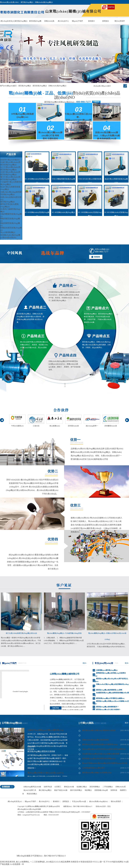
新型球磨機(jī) (95, 787)
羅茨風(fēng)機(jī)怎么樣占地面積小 (108, 710)
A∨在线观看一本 (17, 864)
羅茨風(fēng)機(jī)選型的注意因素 (41, 751)
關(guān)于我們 (77, 21)
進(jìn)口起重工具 (30, 790)
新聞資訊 (106, 21)
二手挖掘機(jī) (108, 787)
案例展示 (91, 21)
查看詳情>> (32, 768)
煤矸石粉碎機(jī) (76, 790)
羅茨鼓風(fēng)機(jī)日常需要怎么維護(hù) (110, 698)
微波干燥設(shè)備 (61, 790)
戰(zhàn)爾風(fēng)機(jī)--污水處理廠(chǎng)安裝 (64, 633)
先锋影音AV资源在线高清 (81, 862)
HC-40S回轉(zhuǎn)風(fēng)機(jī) (63, 212)
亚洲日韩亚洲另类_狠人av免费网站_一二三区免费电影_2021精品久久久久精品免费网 (35, 862)
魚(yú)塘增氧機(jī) (8, 232)
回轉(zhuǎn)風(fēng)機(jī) (49, 22)
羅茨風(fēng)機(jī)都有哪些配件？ (107, 707)
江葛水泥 (36, 426)
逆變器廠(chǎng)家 (101, 790)
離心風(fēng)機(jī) (45, 790)
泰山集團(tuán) (55, 426)
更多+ (85, 663)
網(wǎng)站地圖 (35, 809)
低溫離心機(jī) (82, 787)
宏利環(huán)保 (73, 426)
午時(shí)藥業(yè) (17, 426)
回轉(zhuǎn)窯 (121, 787)
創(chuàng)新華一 (92, 426)
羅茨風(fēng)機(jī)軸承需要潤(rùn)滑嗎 (109, 690)
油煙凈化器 (48, 787)
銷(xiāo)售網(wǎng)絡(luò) (99, 801)
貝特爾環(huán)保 (111, 426)
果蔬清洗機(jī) (32, 794)
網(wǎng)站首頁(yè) (8, 21)
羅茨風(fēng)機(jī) (21, 21)
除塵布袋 (114, 790)
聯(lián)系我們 (120, 21)
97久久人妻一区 (99, 862)
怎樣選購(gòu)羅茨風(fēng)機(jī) (107, 670)
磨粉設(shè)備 (69, 787)
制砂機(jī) (88, 790)
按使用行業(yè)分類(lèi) (10, 160)
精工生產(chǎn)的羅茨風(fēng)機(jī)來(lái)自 (21, 633)
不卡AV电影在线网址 (115, 862)
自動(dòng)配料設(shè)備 (32, 787)
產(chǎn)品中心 (63, 21)
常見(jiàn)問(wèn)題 (79, 801)
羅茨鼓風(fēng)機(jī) (35, 22)
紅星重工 (58, 787)
